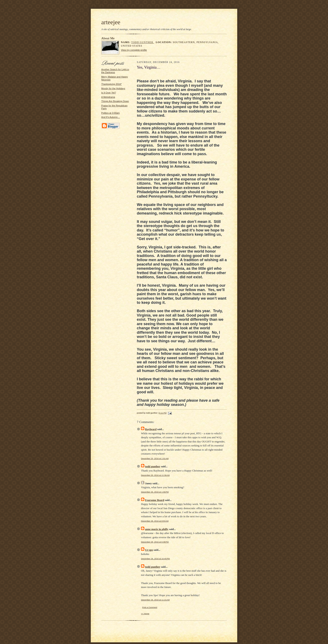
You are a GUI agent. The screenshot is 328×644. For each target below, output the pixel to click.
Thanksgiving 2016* (111, 84)
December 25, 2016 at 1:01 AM (155, 458)
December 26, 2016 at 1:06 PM (155, 492)
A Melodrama (108, 97)
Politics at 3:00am (110, 113)
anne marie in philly (157, 529)
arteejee (111, 22)
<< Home (145, 614)
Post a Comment (150, 607)
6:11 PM (163, 413)
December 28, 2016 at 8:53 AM (155, 521)
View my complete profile (134, 50)
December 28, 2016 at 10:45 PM (155, 559)
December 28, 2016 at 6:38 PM (155, 542)
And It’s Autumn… (111, 117)
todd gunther (143, 42)
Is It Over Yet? (109, 93)
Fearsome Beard (154, 500)
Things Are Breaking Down (115, 101)
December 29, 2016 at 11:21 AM (155, 600)
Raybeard (151, 429)
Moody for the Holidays (113, 88)
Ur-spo (149, 550)
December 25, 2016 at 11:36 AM (155, 475)
